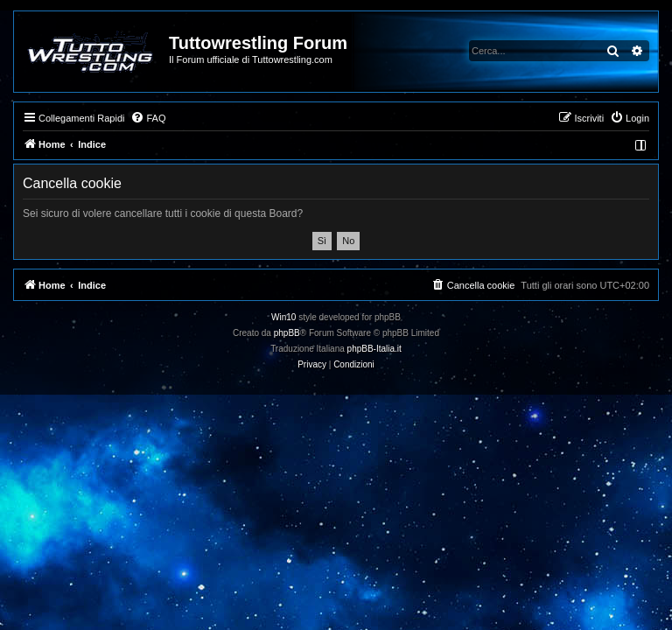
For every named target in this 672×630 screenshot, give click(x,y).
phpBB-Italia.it (374, 349)
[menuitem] (148, 118)
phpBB (287, 333)
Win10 (283, 317)
